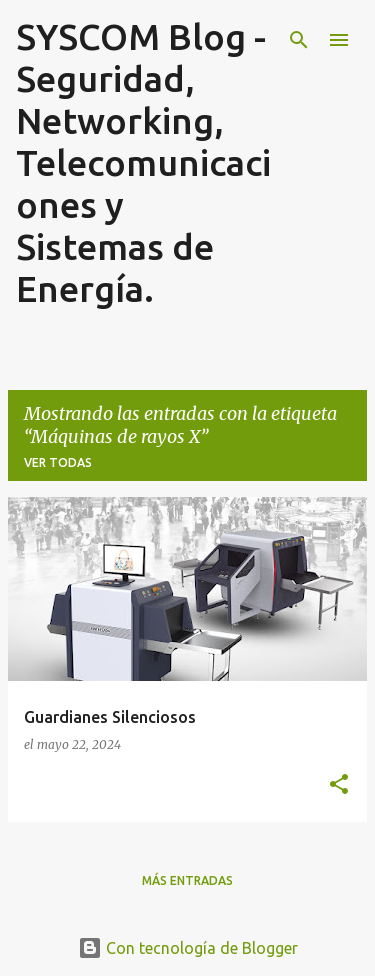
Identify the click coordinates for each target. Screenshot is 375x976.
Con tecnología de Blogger (188, 948)
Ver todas (58, 462)
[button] (339, 785)
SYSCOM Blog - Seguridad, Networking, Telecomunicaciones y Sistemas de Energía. (143, 162)
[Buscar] (299, 40)
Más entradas (187, 880)
